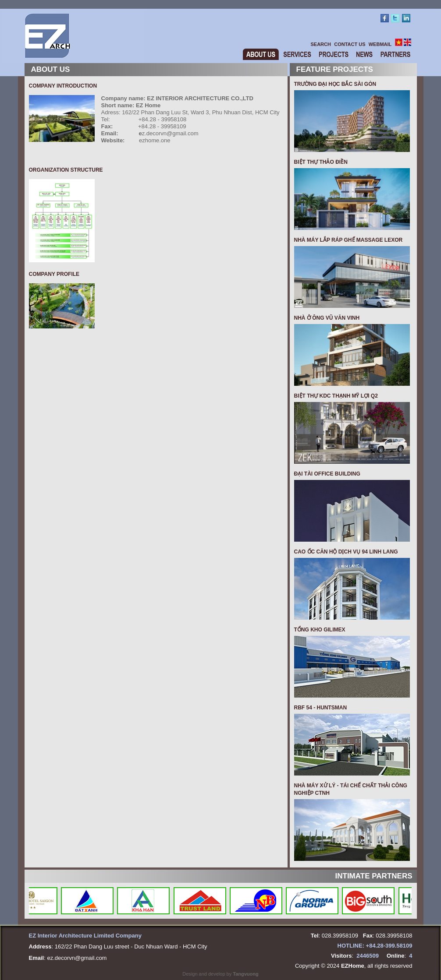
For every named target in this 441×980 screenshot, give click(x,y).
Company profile (54, 274)
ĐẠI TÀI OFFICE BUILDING (327, 474)
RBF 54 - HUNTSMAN (321, 708)
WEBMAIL (380, 44)
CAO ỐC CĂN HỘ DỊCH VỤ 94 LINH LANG (346, 552)
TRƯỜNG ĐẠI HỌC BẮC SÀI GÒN (335, 84)
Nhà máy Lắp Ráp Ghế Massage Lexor (349, 240)
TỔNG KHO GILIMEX (320, 630)
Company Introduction (63, 86)
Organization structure (66, 170)
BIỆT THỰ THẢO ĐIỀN (321, 162)
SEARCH (321, 44)
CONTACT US (350, 44)
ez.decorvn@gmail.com (77, 958)
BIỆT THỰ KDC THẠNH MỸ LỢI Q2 (336, 396)
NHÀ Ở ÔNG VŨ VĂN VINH (327, 318)
